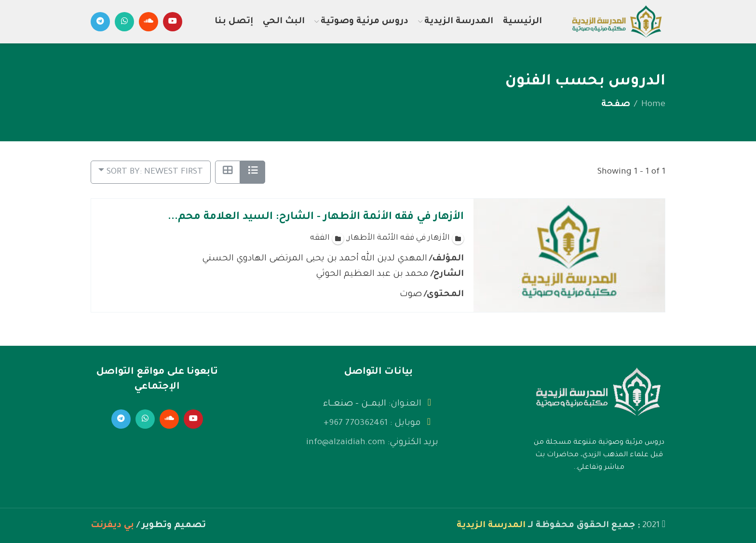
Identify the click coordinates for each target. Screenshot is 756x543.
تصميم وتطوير (174, 526)
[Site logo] (617, 23)
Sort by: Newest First (155, 172)
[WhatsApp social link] (124, 22)
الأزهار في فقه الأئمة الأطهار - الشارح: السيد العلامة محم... (316, 217)
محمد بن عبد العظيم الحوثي (372, 274)
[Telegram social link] (100, 22)
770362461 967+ (356, 423)
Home (653, 105)
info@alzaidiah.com (346, 443)
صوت (411, 294)
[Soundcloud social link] (148, 22)
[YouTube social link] (173, 22)
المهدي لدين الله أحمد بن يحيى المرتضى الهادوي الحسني (315, 258)
